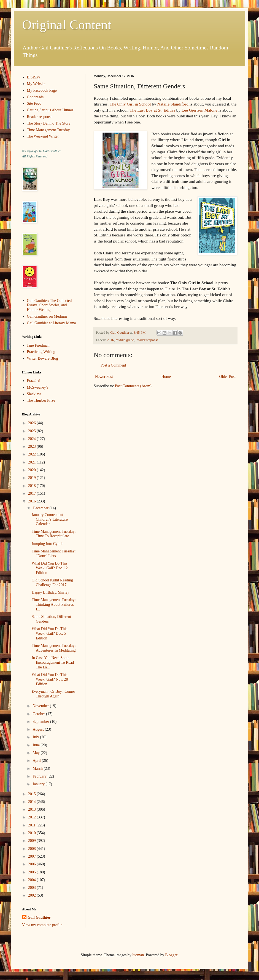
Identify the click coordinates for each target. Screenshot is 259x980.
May (37, 753)
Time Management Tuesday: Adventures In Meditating (54, 648)
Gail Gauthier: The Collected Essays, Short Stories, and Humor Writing (49, 305)
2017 (33, 493)
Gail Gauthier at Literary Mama (52, 323)
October (39, 714)
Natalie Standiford (173, 104)
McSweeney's (38, 387)
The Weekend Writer (43, 136)
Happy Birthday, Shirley (50, 592)
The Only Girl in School (130, 104)
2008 (33, 849)
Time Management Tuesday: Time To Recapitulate (54, 534)
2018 (33, 486)
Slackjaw (34, 394)
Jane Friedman (38, 345)
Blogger (171, 955)
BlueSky (34, 77)
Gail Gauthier (39, 917)
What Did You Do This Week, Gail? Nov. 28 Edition (50, 679)
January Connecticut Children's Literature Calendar (50, 519)
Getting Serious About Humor (50, 110)
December (41, 508)
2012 (33, 817)
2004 (33, 880)
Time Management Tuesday (48, 130)
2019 (33, 478)
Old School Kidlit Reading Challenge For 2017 (52, 583)
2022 (33, 454)
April (37, 761)
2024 (33, 439)
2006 (33, 864)
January (39, 784)
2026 (33, 423)
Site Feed (34, 103)
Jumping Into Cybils (47, 544)
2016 (110, 340)
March (38, 769)
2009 (33, 841)
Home (166, 377)
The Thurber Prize (41, 400)
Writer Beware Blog (43, 358)
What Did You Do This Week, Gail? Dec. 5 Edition (49, 633)
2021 (33, 462)
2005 (33, 872)
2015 (33, 794)
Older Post (228, 377)
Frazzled (34, 381)
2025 (33, 431)
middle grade (125, 340)
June (37, 745)
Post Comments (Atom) (133, 386)
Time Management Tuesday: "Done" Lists (54, 554)
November (41, 706)
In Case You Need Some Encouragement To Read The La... (53, 662)
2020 (33, 470)
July (36, 737)
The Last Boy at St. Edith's (153, 110)
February (40, 776)
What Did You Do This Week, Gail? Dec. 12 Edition (50, 568)
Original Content (67, 25)
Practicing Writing (41, 352)
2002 (33, 895)
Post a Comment (113, 365)
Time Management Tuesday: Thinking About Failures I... (54, 604)
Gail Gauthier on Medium (47, 316)
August (39, 729)
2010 (33, 833)
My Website (36, 84)
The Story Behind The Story (49, 123)
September (41, 722)
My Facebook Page (42, 90)
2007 (33, 856)
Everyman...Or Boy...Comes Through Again (53, 694)
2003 (33, 888)
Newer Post (104, 377)
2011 (32, 825)
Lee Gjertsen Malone (199, 110)
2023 (33, 446)
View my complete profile (42, 925)
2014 (33, 802)
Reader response (147, 340)
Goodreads (35, 97)
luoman (138, 955)
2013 (33, 809)
